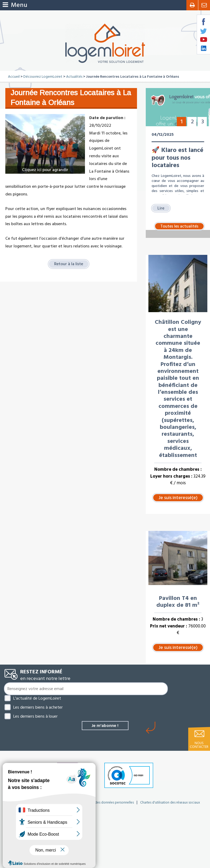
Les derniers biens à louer (35, 716)
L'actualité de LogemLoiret (37, 698)
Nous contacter (199, 745)
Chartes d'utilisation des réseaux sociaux (170, 802)
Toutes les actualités (179, 226)
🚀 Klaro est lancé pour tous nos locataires (177, 158)
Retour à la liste (69, 264)
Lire (161, 208)
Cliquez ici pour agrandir (45, 170)
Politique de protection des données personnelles (97, 802)
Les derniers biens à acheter (38, 707)
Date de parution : (107, 118)
